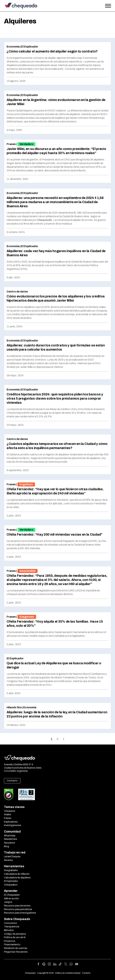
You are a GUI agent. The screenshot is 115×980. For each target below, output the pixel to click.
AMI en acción (11, 899)
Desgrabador (11, 870)
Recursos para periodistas (18, 909)
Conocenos (10, 923)
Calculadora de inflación (17, 874)
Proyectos (10, 941)
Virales (8, 815)
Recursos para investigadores (20, 913)
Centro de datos (17, 292)
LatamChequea (12, 857)
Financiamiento (12, 945)
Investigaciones (13, 825)
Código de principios (15, 934)
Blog (7, 846)
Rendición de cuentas (16, 948)
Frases (11, 144)
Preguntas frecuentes (16, 952)
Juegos (8, 902)
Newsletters (11, 839)
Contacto (12, 781)
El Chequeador (12, 895)
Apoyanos (10, 843)
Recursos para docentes (17, 906)
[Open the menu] (108, 6)
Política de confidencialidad (68, 973)
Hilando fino (14, 707)
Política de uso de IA (15, 937)
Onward (64, 739)
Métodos (9, 930)
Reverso (8, 860)
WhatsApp (10, 836)
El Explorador (11, 881)
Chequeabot (11, 885)
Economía (13, 47)
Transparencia (12, 927)
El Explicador (30, 47)
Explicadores (11, 822)
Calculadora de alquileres (17, 878)
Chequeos (10, 811)
